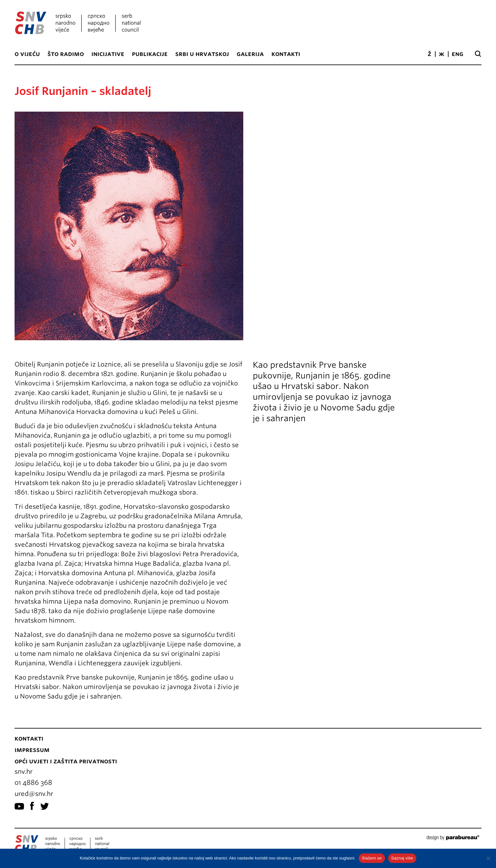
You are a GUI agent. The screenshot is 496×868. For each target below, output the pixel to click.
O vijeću (27, 54)
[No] (488, 858)
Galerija (250, 54)
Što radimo (66, 54)
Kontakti (286, 54)
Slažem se (372, 858)
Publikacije (150, 54)
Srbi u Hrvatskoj (202, 54)
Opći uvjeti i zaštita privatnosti (66, 761)
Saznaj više (402, 858)
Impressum (32, 750)
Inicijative (108, 54)
